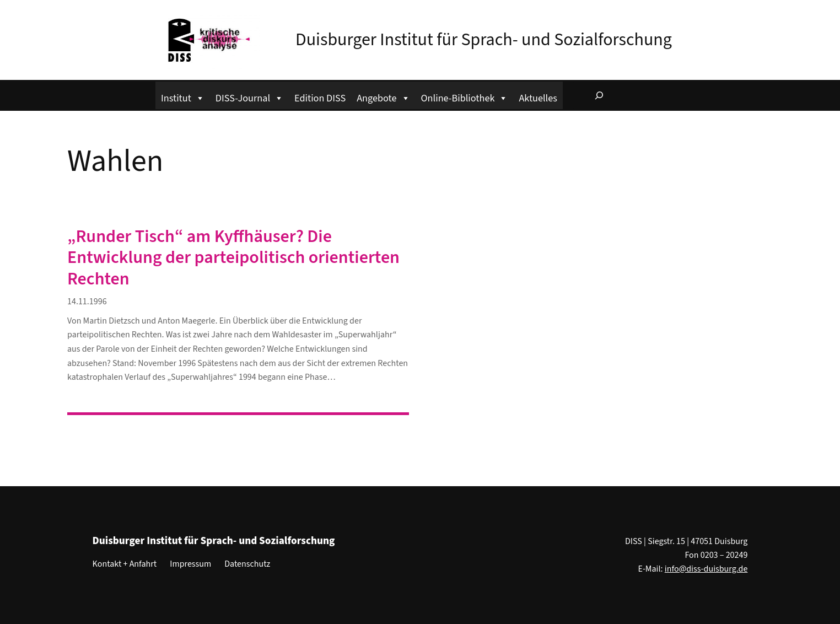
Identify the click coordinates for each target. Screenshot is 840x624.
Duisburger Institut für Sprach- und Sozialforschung (484, 40)
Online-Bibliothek (465, 97)
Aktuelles (538, 98)
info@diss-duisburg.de (706, 569)
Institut (183, 97)
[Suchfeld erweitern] (599, 95)
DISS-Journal (249, 97)
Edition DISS (320, 98)
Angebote (383, 97)
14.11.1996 (87, 302)
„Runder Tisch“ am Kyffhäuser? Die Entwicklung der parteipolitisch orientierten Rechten (233, 258)
